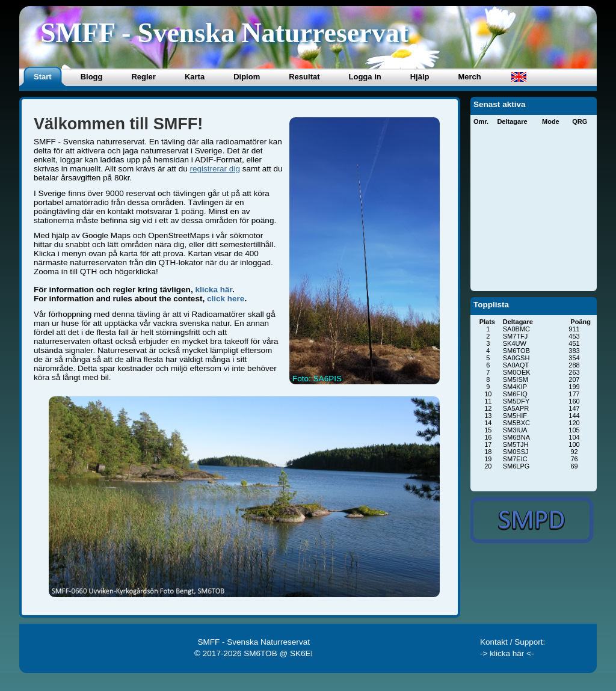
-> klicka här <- (507, 653)
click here (226, 299)
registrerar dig (214, 169)
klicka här (214, 290)
